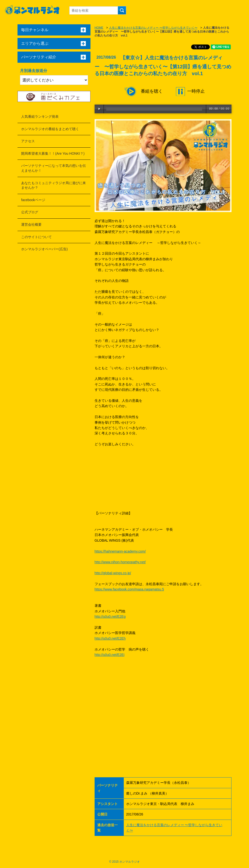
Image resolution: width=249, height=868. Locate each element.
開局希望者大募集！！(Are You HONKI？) (53, 153)
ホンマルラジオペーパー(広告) (44, 249)
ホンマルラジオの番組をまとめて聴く (50, 129)
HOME (99, 28)
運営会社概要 (31, 224)
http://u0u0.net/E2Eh (110, 638)
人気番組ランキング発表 (40, 116)
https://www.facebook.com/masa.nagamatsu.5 (129, 589)
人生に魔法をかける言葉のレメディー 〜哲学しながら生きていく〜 (153, 28)
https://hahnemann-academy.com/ (120, 551)
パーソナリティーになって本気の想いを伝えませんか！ (53, 168)
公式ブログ (30, 212)
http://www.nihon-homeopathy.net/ (120, 562)
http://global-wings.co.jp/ (113, 573)
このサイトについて (36, 237)
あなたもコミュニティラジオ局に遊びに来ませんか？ (53, 185)
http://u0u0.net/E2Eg (110, 617)
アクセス (28, 141)
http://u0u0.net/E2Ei (110, 655)
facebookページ (33, 200)
